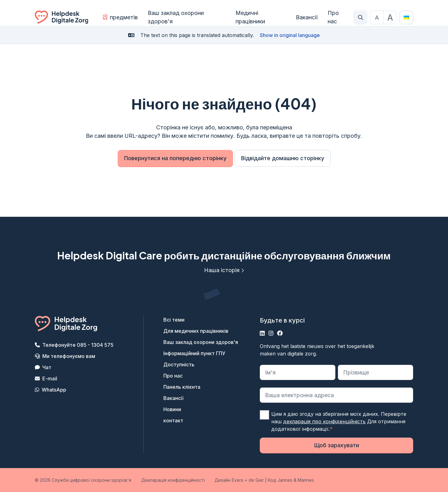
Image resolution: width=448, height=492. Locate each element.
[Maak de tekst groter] (390, 17)
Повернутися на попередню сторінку (175, 158)
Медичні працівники (250, 17)
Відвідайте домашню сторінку (283, 158)
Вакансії (307, 17)
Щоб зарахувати (337, 445)
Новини (172, 409)
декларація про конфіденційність (324, 421)
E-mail (50, 378)
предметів (120, 17)
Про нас (333, 17)
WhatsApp (54, 390)
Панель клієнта (182, 387)
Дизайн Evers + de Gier (239, 480)
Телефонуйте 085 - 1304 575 (78, 345)
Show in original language (290, 35)
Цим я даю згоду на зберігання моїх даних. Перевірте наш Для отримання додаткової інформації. (339, 421)
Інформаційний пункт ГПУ (194, 353)
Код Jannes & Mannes (291, 480)
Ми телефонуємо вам (69, 356)
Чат (47, 367)
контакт (173, 420)
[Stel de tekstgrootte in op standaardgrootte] (377, 17)
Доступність (179, 364)
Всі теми (174, 320)
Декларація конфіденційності (173, 480)
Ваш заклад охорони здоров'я (176, 17)
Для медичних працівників (196, 331)
